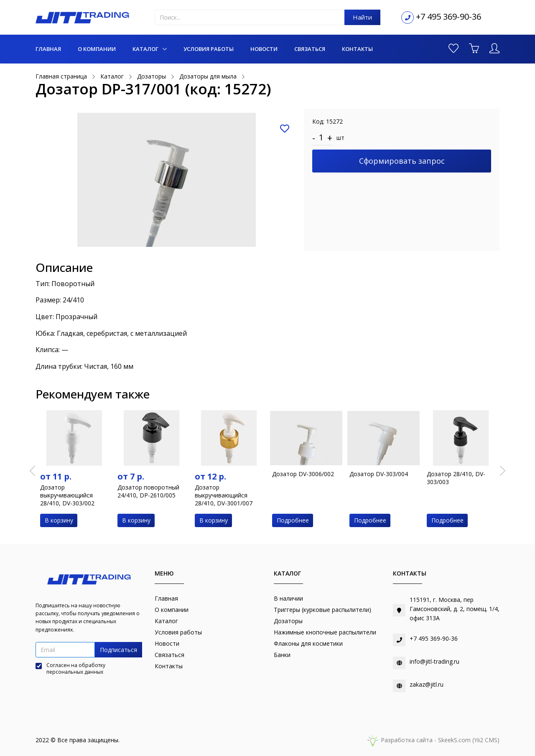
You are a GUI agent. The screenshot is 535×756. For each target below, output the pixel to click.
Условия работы (209, 49)
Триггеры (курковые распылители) (322, 610)
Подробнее (293, 520)
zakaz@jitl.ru (427, 684)
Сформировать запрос (402, 161)
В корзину (59, 520)
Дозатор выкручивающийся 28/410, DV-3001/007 (224, 495)
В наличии (288, 598)
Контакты (357, 49)
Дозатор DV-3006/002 (303, 474)
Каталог (146, 49)
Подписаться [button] (118, 650)
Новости (264, 49)
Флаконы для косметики (308, 643)
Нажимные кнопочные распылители (325, 632)
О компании (97, 49)
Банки (282, 655)
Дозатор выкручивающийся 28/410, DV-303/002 (67, 495)
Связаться (310, 49)
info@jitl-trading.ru (434, 661)
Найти (362, 17)
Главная (48, 49)
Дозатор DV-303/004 (379, 474)
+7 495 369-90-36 (448, 16)
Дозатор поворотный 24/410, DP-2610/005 (148, 491)
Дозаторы (288, 621)
